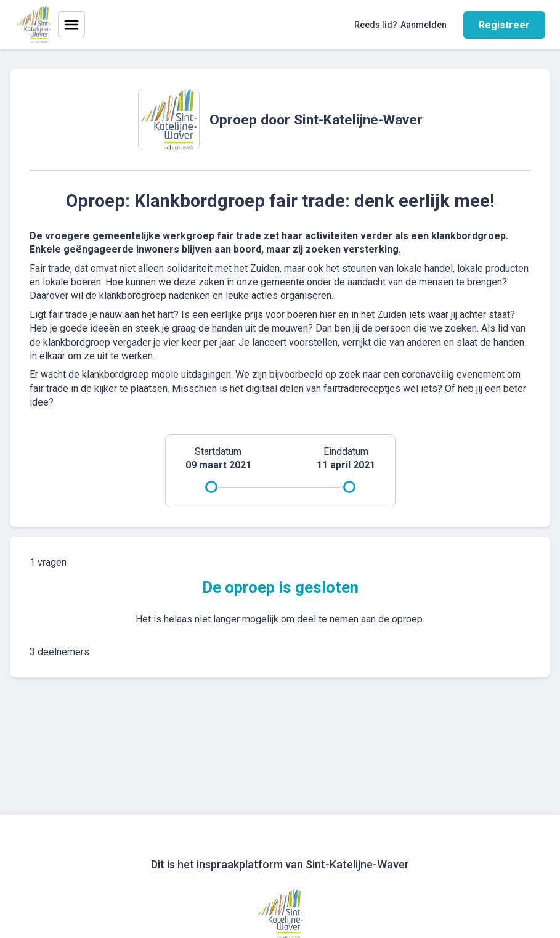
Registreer (504, 25)
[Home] (33, 25)
